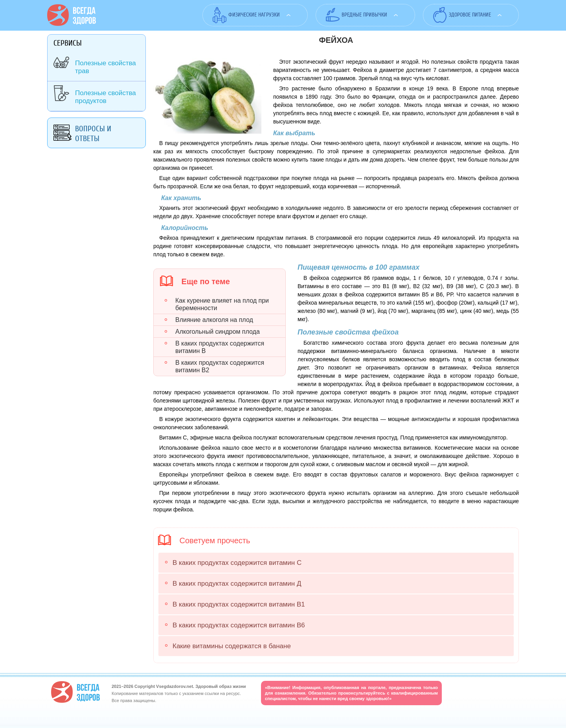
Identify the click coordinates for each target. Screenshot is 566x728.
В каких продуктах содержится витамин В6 (239, 625)
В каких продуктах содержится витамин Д (237, 584)
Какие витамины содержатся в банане (232, 646)
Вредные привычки (364, 15)
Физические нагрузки (254, 15)
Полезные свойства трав (106, 67)
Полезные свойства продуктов (106, 97)
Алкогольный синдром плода (218, 332)
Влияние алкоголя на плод (214, 320)
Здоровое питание (470, 15)
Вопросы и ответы (93, 134)
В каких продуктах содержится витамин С (237, 563)
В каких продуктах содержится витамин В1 (239, 604)
